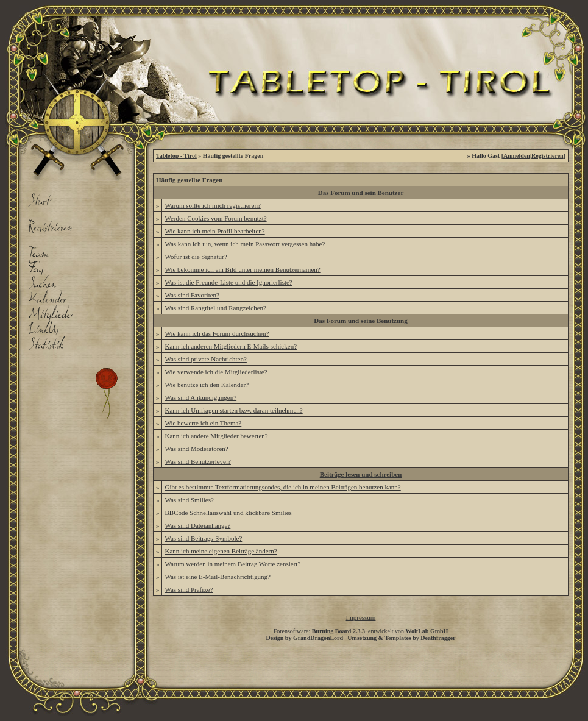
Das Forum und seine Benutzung (360, 321)
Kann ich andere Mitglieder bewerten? (216, 436)
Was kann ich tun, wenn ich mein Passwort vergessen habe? (245, 244)
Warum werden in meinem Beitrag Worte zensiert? (232, 564)
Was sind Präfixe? (189, 589)
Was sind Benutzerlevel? (197, 461)
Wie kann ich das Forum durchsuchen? (217, 333)
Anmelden (517, 156)
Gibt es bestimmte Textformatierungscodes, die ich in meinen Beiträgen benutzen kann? (282, 487)
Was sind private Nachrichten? (205, 359)
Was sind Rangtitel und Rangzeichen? (215, 308)
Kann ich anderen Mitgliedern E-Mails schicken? (231, 346)
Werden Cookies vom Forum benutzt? (215, 218)
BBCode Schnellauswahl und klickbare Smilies (228, 513)
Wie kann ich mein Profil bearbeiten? (214, 231)
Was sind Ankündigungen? (200, 397)
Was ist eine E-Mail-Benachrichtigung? (218, 577)
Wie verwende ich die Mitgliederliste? (216, 372)
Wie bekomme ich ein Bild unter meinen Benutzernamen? (242, 269)
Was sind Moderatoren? (196, 449)
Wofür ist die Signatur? (196, 257)
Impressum (361, 617)
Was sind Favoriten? (192, 295)
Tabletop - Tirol (176, 156)
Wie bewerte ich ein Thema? (203, 423)
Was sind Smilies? (189, 500)
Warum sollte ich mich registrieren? (212, 205)
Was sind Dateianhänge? (197, 525)
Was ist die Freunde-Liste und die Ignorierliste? (228, 282)
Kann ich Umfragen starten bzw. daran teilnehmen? (233, 410)
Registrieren (547, 156)
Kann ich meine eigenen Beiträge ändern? (221, 551)
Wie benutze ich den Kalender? (207, 385)
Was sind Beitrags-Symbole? (203, 538)
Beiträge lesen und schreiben (361, 474)
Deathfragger (438, 638)
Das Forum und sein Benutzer (361, 193)
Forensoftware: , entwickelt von (361, 631)
